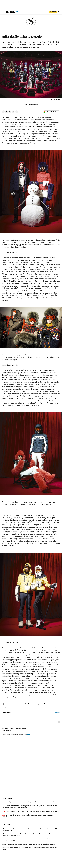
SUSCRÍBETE (53, 12)
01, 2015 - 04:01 (31, 107)
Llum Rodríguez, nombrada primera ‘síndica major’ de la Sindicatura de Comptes (32, 811)
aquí (28, 735)
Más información (6, 730)
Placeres (39, 31)
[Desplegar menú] (3, 12)
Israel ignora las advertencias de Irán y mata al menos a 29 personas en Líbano (31, 802)
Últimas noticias (8, 799)
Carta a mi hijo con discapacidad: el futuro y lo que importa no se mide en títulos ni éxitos (29, 844)
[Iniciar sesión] (59, 12)
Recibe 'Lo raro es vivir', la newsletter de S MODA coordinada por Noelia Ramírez (27, 704)
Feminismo (32, 31)
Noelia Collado (31, 104)
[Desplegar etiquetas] (59, 722)
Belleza (20, 31)
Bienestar (51, 31)
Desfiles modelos (7, 722)
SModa (31, 21)
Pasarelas (14, 31)
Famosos (26, 31)
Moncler (15, 722)
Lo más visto (6, 825)
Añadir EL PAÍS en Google (53, 112)
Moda (8, 31)
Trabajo (45, 31)
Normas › (58, 713)
